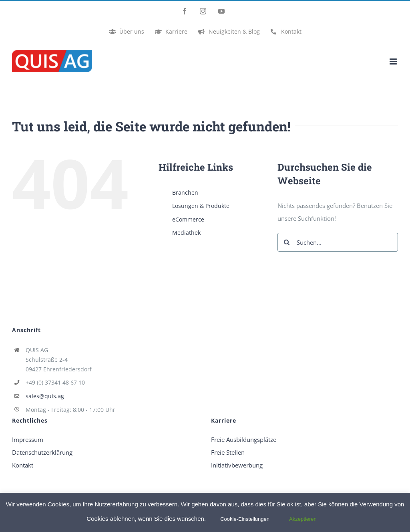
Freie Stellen (228, 452)
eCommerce (188, 219)
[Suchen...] (338, 242)
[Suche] (287, 242)
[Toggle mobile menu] (394, 61)
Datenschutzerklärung (42, 452)
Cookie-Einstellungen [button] (245, 519)
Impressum (28, 439)
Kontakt (23, 465)
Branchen (185, 192)
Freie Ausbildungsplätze (244, 439)
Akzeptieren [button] (303, 519)
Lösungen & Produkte (201, 206)
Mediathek (186, 233)
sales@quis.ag (45, 396)
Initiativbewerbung (237, 465)
